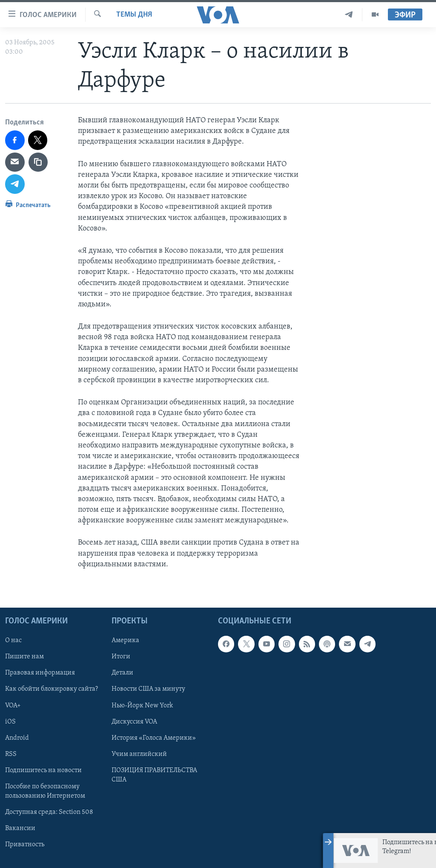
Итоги (121, 657)
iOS (10, 722)
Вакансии (20, 828)
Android (17, 738)
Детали (122, 673)
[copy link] (38, 162)
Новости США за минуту (148, 689)
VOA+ (13, 706)
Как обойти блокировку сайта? (52, 689)
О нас (13, 640)
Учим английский (139, 754)
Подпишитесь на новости (43, 770)
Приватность (25, 845)
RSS (11, 754)
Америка (125, 640)
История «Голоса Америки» (154, 738)
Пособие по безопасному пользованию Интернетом (45, 791)
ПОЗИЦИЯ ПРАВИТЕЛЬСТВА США (154, 775)
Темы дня (134, 15)
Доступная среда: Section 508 (49, 812)
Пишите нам (24, 657)
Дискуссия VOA (134, 722)
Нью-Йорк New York (142, 706)
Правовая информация (40, 673)
